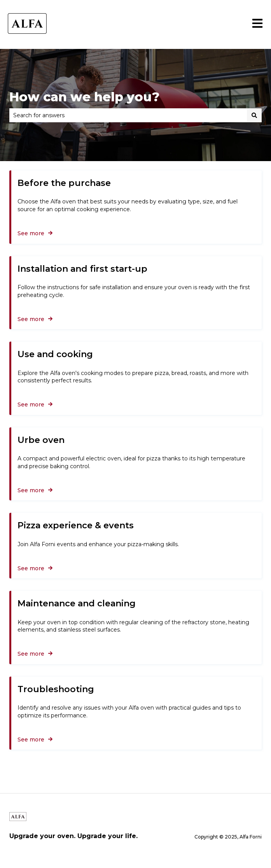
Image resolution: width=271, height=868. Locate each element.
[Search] (254, 115)
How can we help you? (84, 97)
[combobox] (128, 115)
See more (31, 233)
